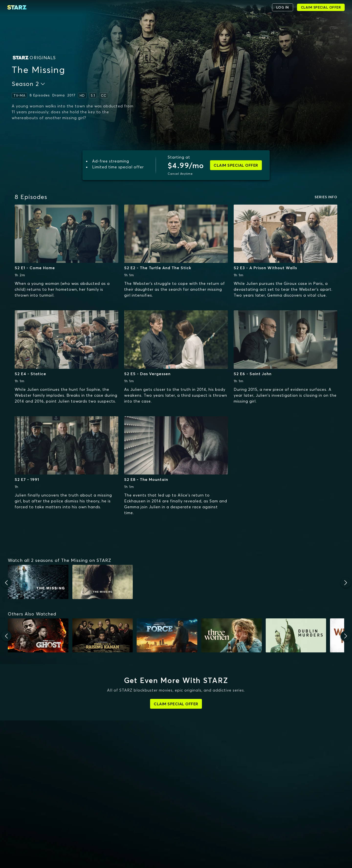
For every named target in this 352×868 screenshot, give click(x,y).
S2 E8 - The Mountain (146, 479)
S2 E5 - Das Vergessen (147, 374)
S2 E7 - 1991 (27, 479)
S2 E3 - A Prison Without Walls (265, 268)
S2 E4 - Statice (30, 374)
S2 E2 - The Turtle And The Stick (158, 268)
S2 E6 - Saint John (253, 374)
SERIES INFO (326, 197)
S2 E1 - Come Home (35, 268)
